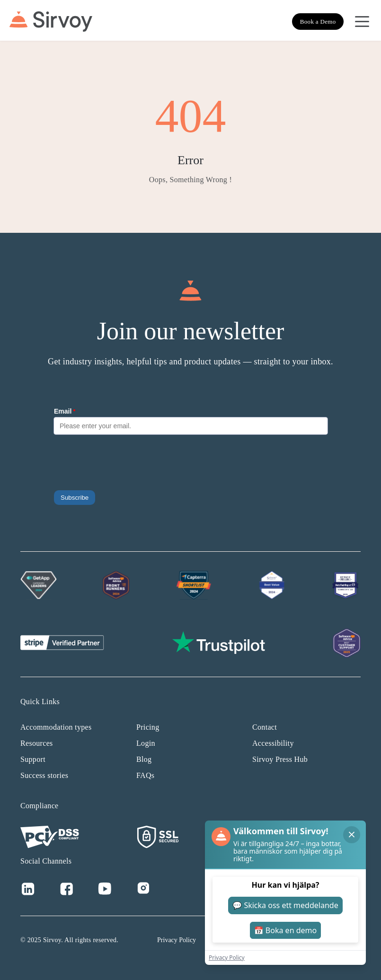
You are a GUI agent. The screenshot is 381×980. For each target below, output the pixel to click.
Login (146, 743)
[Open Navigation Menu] (362, 22)
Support (33, 759)
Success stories (44, 775)
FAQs (145, 775)
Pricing (148, 727)
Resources (37, 743)
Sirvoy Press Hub (280, 759)
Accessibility (273, 743)
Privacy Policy (177, 940)
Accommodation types (56, 727)
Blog (144, 759)
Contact (265, 727)
